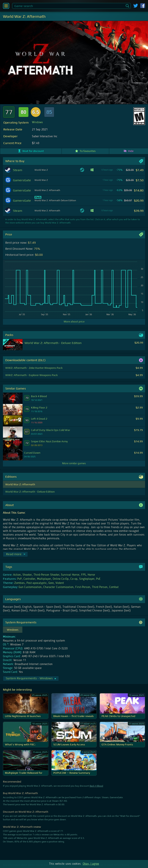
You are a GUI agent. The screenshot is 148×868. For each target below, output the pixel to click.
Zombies (20, 583)
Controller (29, 579)
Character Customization (58, 587)
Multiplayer (44, 579)
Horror (91, 575)
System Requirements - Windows (31, 678)
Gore (51, 583)
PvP (20, 579)
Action (17, 575)
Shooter (27, 575)
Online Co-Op (61, 579)
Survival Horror (70, 575)
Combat (114, 587)
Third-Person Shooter (46, 575)
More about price (74, 321)
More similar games (74, 463)
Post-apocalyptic (37, 583)
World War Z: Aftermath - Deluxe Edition (30, 492)
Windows (37, 122)
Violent (60, 583)
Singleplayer (87, 579)
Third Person (100, 587)
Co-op (74, 579)
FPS (84, 575)
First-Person (83, 587)
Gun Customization (30, 587)
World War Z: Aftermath (20, 484)
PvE (98, 579)
